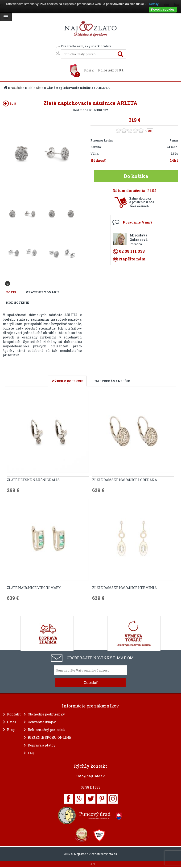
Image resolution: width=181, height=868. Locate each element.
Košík (89, 70)
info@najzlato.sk (91, 776)
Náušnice (17, 88)
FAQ (31, 753)
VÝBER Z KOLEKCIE (67, 381)
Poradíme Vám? (138, 222)
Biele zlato (35, 88)
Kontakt (14, 714)
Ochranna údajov (42, 722)
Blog (11, 730)
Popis (11, 292)
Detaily (154, 4)
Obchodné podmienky (46, 714)
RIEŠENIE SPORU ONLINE (49, 737)
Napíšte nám (132, 259)
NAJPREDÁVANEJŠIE (112, 381)
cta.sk (113, 854)
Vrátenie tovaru (42, 292)
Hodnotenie (17, 302)
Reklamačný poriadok (46, 730)
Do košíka (136, 176)
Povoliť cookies (163, 10)
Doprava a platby (42, 745)
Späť (10, 103)
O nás (12, 722)
